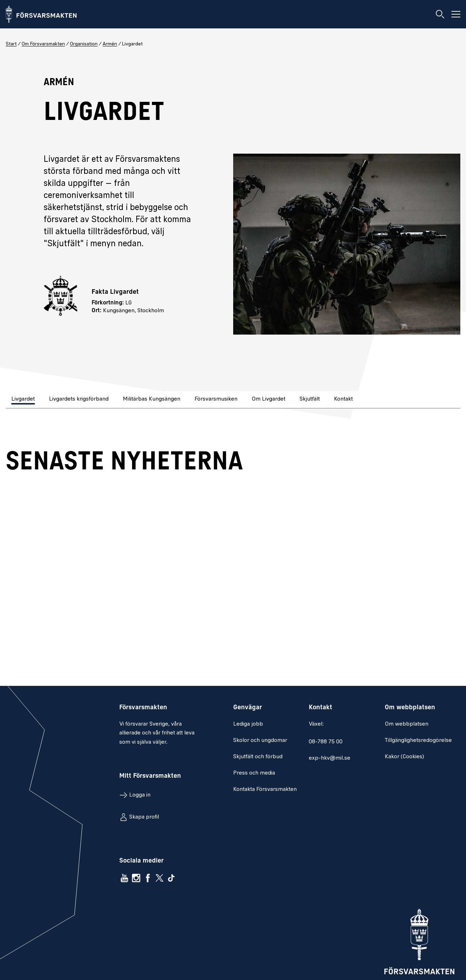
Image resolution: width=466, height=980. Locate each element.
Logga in (140, 795)
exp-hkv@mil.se (330, 758)
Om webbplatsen (407, 724)
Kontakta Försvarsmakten (265, 789)
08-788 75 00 (326, 742)
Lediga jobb (248, 724)
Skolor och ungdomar (260, 740)
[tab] (24, 400)
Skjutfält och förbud (258, 757)
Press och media (254, 773)
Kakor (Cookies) (404, 757)
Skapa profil (144, 817)
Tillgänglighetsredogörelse (418, 740)
